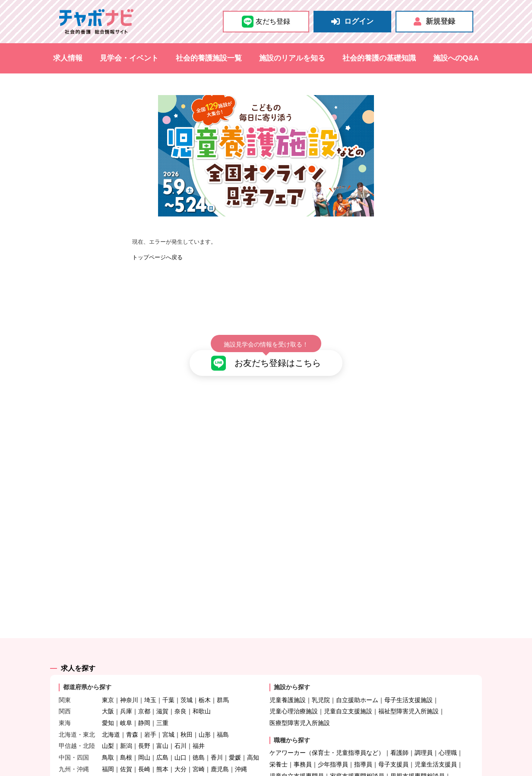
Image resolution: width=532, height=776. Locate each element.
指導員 (363, 740)
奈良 (180, 687)
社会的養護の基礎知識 (379, 58)
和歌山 (202, 687)
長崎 (144, 744)
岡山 (144, 733)
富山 (162, 722)
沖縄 (241, 744)
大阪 (108, 687)
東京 (108, 675)
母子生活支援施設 (408, 675)
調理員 (424, 728)
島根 (126, 733)
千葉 (168, 675)
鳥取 (108, 733)
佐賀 (126, 744)
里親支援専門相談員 (418, 751)
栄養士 (279, 740)
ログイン (352, 22)
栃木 (205, 675)
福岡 (108, 744)
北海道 (111, 710)
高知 (253, 733)
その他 (351, 763)
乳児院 (321, 675)
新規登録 (434, 22)
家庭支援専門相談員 (357, 751)
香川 (217, 733)
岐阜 (126, 698)
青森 (132, 710)
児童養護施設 (288, 675)
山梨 (108, 722)
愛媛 (235, 733)
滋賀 (162, 687)
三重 (162, 698)
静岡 (144, 698)
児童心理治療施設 (294, 687)
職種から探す (292, 716)
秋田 (187, 710)
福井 (199, 722)
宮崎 (199, 744)
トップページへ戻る (157, 257)
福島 (223, 710)
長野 (144, 722)
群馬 (223, 675)
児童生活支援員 (436, 740)
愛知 (108, 698)
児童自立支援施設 (348, 687)
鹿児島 (220, 744)
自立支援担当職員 (294, 763)
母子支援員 (393, 740)
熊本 (162, 744)
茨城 (187, 675)
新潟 (126, 722)
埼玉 (150, 675)
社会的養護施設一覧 (209, 58)
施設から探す (292, 663)
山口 (180, 733)
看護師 (399, 728)
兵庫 (126, 687)
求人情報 (68, 58)
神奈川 (129, 675)
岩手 (150, 710)
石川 (180, 722)
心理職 (448, 728)
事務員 (303, 740)
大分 (180, 744)
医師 (330, 763)
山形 (205, 710)
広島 (162, 733)
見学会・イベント (129, 58)
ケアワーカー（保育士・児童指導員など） (327, 728)
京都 (144, 687)
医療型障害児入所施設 (300, 698)
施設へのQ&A (456, 58)
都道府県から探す (87, 663)
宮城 (168, 710)
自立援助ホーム (357, 675)
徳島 (199, 733)
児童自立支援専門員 (297, 751)
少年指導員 (333, 740)
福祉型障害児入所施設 (408, 687)
